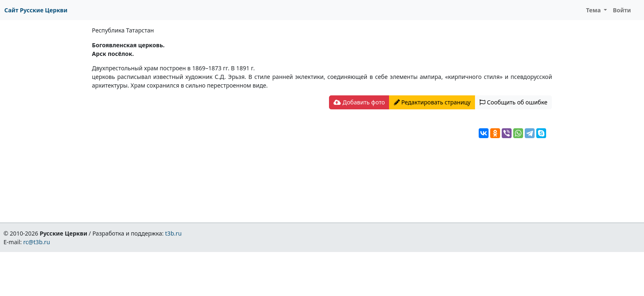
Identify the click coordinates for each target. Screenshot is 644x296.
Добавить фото (359, 102)
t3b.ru (174, 233)
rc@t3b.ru (37, 242)
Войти (622, 10)
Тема (594, 10)
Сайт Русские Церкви (36, 10)
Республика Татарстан (123, 30)
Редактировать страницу (432, 102)
